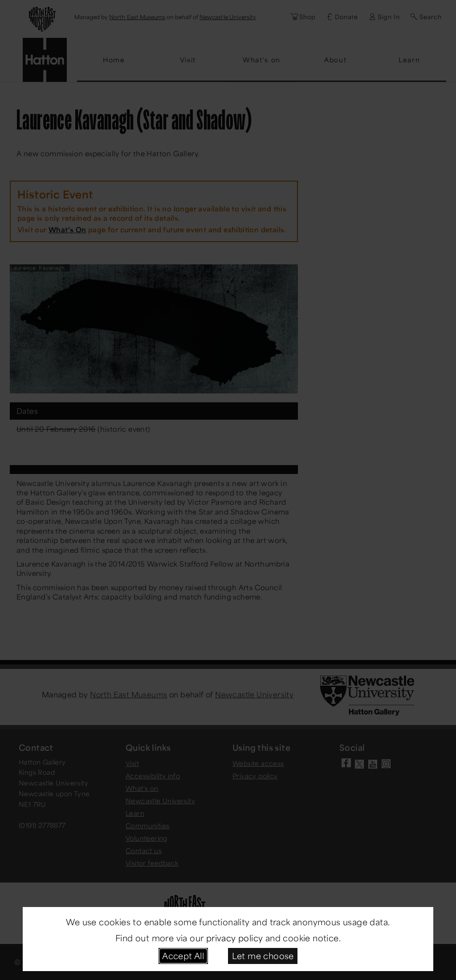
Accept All (183, 956)
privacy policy (235, 938)
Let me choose (263, 956)
